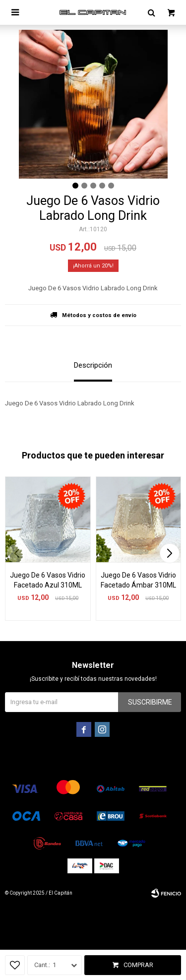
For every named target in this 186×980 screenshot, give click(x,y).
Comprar (138, 965)
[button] (169, 553)
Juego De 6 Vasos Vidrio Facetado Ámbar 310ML (138, 580)
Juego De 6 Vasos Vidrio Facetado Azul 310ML (48, 580)
